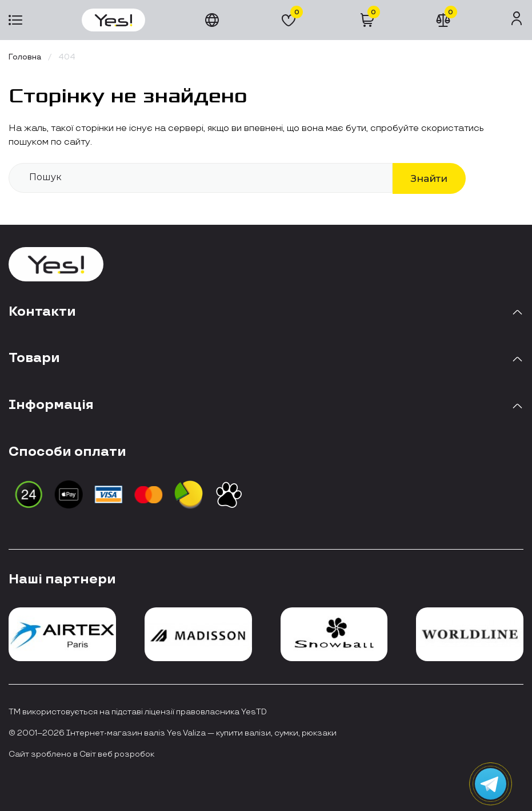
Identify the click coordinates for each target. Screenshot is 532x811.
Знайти (429, 178)
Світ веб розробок (117, 754)
